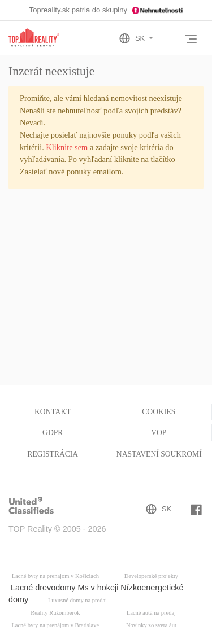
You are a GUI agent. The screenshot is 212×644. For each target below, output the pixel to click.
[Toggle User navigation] (170, 40)
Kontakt (53, 412)
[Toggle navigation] (191, 39)
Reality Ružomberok (55, 613)
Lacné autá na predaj (151, 613)
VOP (159, 433)
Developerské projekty (151, 576)
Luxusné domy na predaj (77, 600)
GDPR (53, 433)
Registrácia (53, 454)
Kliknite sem (67, 147)
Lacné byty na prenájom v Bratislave (55, 625)
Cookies (159, 412)
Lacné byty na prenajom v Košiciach (55, 576)
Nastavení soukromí (159, 454)
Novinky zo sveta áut (151, 625)
